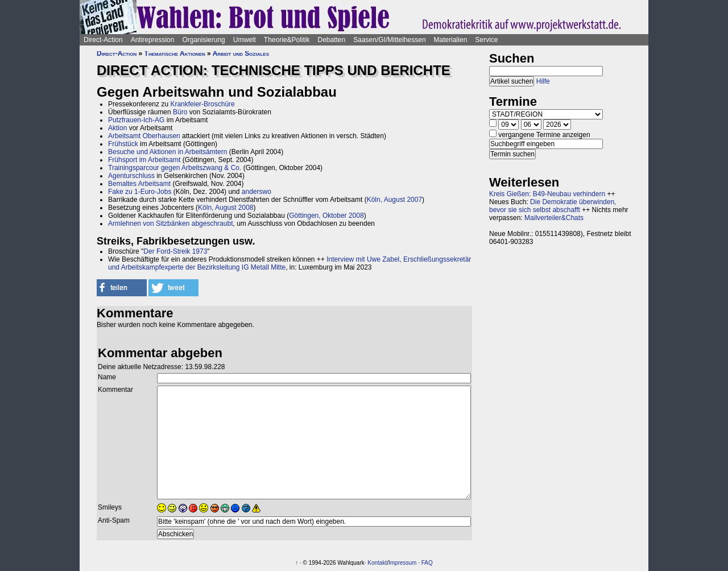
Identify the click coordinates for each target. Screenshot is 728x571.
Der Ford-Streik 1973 (175, 251)
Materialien (451, 40)
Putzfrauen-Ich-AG (136, 120)
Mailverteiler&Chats (554, 218)
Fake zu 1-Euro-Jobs (140, 192)
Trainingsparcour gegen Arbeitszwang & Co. (175, 168)
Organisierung (203, 40)
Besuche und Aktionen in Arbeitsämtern (167, 152)
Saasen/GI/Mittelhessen (389, 40)
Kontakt (377, 563)
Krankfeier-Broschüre (202, 104)
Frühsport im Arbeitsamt (144, 160)
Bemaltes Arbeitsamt (139, 184)
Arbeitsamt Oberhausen (144, 136)
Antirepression (153, 40)
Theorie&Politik (287, 40)
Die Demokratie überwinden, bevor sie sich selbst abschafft (553, 206)
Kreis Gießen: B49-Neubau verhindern (547, 194)
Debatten (332, 40)
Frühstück (123, 144)
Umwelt (245, 40)
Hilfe (543, 81)
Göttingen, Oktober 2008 (326, 216)
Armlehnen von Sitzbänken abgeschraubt (170, 224)
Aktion (117, 128)
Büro (180, 112)
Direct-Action (103, 40)
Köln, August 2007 (394, 200)
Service (486, 40)
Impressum (402, 563)
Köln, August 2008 (226, 208)
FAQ (427, 563)
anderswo (257, 192)
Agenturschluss (131, 176)
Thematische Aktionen (175, 53)
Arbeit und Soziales (241, 53)
